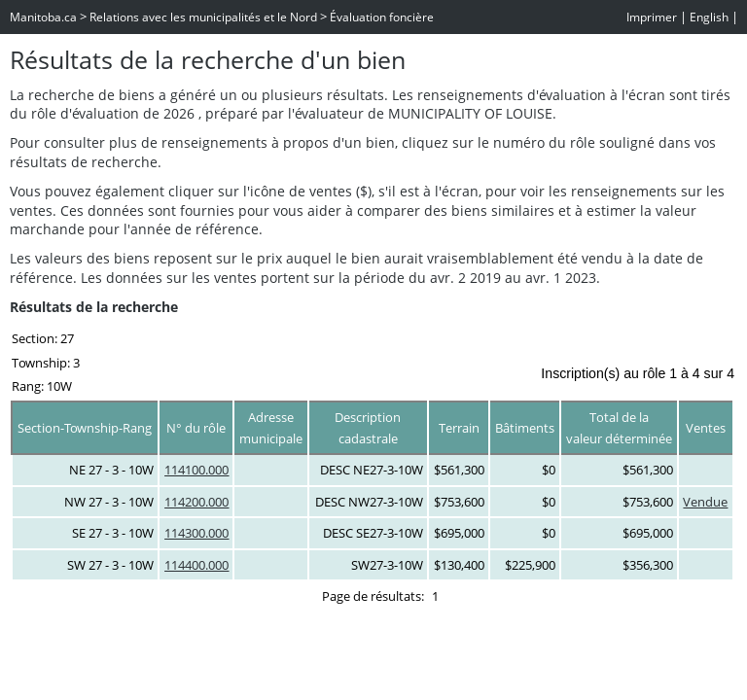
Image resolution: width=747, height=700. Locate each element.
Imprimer (652, 17)
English (709, 17)
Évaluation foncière (382, 17)
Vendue (705, 502)
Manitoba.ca (43, 17)
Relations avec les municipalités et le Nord (203, 17)
